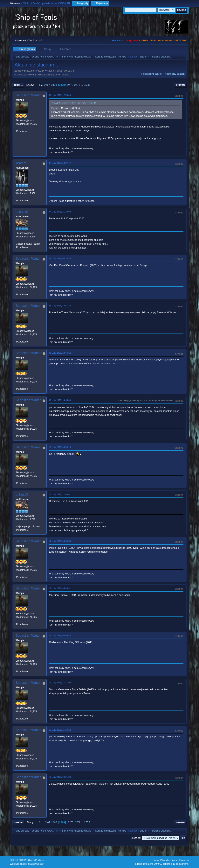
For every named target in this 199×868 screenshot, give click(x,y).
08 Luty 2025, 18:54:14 (60, 353)
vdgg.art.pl (132, 41)
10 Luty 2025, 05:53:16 (60, 447)
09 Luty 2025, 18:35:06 (60, 400)
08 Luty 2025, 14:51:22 (60, 306)
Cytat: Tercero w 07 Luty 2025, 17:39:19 (75, 103)
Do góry (18, 822)
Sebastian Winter (28, 95)
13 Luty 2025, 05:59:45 (60, 635)
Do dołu (18, 85)
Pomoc (156, 860)
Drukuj (181, 85)
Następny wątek (175, 74)
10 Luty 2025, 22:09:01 (60, 494)
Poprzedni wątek (152, 74)
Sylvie (143, 57)
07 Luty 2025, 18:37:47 (60, 163)
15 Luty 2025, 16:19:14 (60, 730)
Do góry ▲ (184, 860)
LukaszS (22, 212)
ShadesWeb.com (36, 864)
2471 (77, 85)
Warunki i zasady (169, 860)
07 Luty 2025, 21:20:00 (60, 212)
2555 (87, 85)
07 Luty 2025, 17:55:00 (60, 95)
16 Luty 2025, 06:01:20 (60, 777)
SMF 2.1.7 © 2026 (18, 860)
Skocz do (136, 838)
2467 (47, 85)
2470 (70, 85)
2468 (54, 85)
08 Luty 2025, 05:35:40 (60, 258)
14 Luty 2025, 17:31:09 (60, 683)
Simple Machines (36, 860)
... (43, 85)
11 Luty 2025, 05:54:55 (60, 541)
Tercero (21, 163)
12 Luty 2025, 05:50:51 (60, 588)
